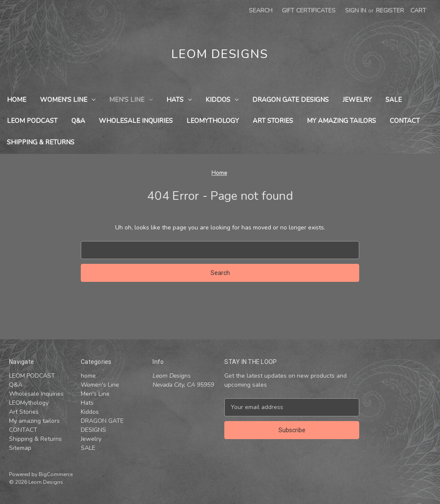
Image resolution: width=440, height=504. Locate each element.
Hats (179, 100)
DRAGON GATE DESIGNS (290, 100)
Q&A (78, 121)
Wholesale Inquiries (136, 121)
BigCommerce (56, 474)
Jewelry (357, 100)
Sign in (356, 11)
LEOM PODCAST (32, 121)
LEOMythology (213, 121)
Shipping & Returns (41, 142)
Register (390, 11)
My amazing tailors (341, 121)
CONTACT (405, 121)
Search (261, 11)
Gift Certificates (309, 11)
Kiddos (222, 100)
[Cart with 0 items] (418, 11)
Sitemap (20, 448)
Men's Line (131, 100)
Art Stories (273, 121)
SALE (394, 100)
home (17, 100)
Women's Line (68, 100)
